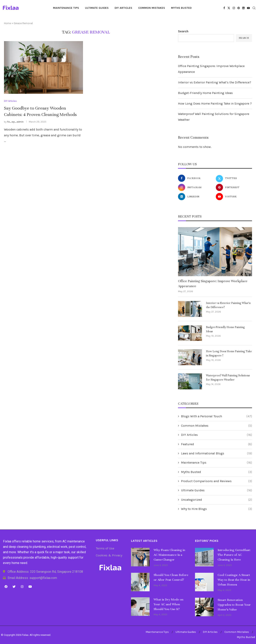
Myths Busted (181, 8)
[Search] (254, 8)
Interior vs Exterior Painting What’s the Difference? (215, 82)
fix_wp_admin (15, 122)
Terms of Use (105, 548)
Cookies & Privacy (109, 555)
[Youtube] (248, 8)
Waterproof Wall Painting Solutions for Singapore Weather (228, 378)
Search (183, 31)
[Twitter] (229, 8)
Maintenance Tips (66, 8)
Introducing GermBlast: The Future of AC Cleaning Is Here (234, 555)
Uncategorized (216, 500)
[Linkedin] (243, 8)
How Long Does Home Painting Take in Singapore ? (215, 103)
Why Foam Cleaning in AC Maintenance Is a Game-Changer (169, 555)
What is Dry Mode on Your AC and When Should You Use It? (168, 604)
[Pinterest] (239, 8)
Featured (216, 444)
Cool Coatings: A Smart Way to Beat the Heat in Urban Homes (234, 580)
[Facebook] (224, 8)
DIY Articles (123, 8)
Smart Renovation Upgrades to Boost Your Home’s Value (234, 605)
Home (7, 23)
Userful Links (107, 540)
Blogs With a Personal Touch (216, 416)
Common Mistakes (152, 8)
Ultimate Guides (97, 8)
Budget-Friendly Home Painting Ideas (205, 93)
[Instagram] (234, 8)
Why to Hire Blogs (216, 509)
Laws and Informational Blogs (216, 453)
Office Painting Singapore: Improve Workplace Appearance (213, 284)
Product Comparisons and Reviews (216, 481)
